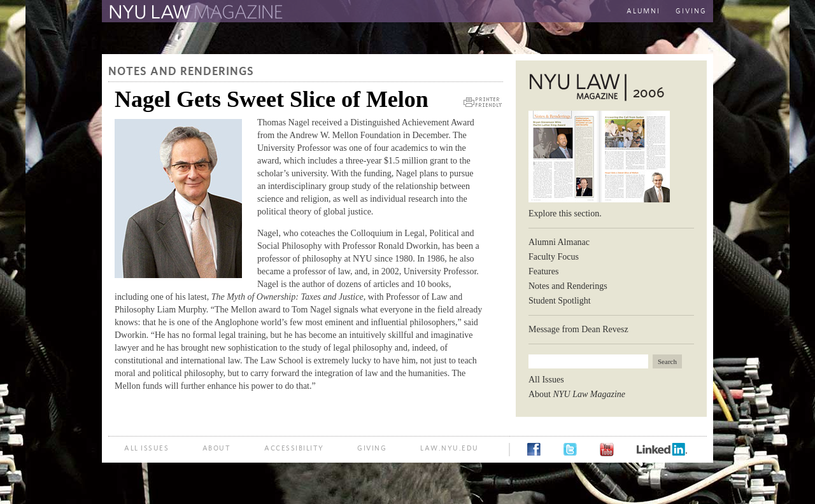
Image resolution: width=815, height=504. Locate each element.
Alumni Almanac (559, 242)
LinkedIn (662, 449)
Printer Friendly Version (483, 102)
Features (543, 271)
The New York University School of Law (423, 12)
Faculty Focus (554, 257)
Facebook (534, 449)
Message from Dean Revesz (578, 329)
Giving (691, 11)
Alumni (643, 11)
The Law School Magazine (194, 12)
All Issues (546, 380)
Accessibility (294, 448)
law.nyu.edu (450, 448)
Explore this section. (565, 213)
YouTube (607, 450)
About (577, 394)
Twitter (570, 449)
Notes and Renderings (181, 72)
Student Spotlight (560, 301)
